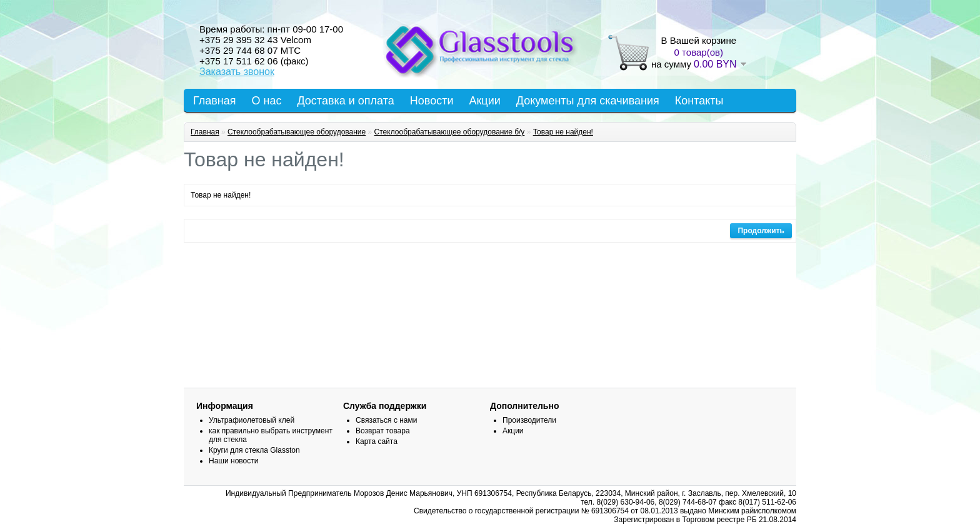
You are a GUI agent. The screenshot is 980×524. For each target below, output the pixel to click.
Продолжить (761, 231)
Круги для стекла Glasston (254, 450)
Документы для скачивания (588, 101)
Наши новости (233, 461)
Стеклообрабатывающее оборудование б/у (450, 132)
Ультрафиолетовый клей (252, 420)
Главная (215, 101)
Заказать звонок (237, 72)
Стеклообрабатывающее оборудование (297, 132)
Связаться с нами (386, 420)
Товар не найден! (563, 132)
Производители (529, 420)
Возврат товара (383, 431)
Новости (432, 101)
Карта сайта (377, 441)
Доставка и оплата (345, 101)
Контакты (699, 101)
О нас (267, 101)
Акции (484, 101)
